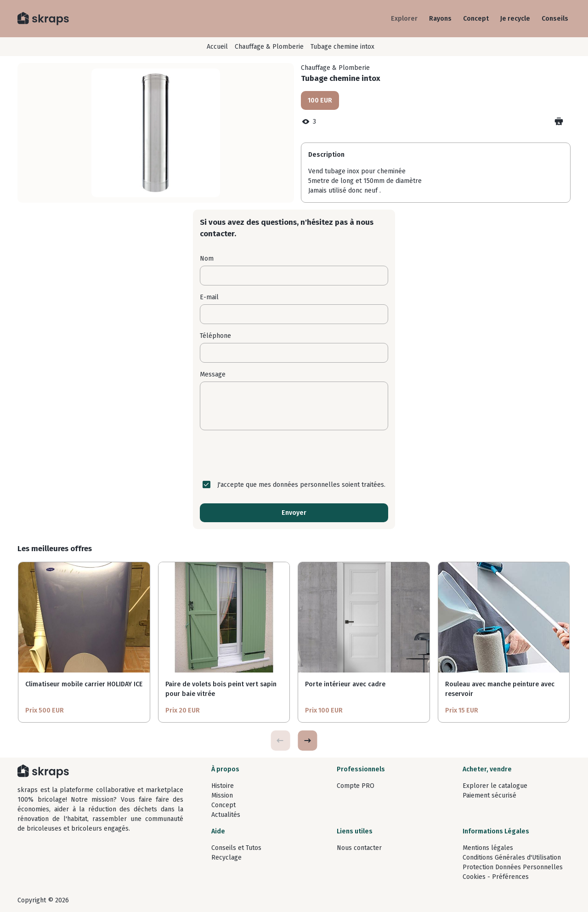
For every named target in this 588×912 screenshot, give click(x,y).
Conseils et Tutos (236, 848)
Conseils (555, 19)
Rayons (440, 19)
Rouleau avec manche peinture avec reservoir (500, 689)
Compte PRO (356, 786)
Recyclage (226, 858)
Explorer (404, 19)
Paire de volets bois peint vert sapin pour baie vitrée (221, 689)
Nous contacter (359, 848)
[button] (307, 741)
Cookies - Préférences (496, 877)
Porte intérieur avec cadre (345, 684)
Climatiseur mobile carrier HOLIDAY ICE (84, 684)
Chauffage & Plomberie (269, 47)
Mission (222, 795)
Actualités (226, 815)
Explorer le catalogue (495, 786)
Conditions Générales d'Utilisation (512, 858)
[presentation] (294, 455)
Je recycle (515, 19)
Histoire (223, 786)
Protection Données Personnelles (513, 867)
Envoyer (294, 513)
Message (213, 374)
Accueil (217, 47)
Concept (476, 19)
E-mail (209, 297)
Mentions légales (488, 848)
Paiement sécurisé (489, 795)
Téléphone (215, 336)
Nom (207, 259)
